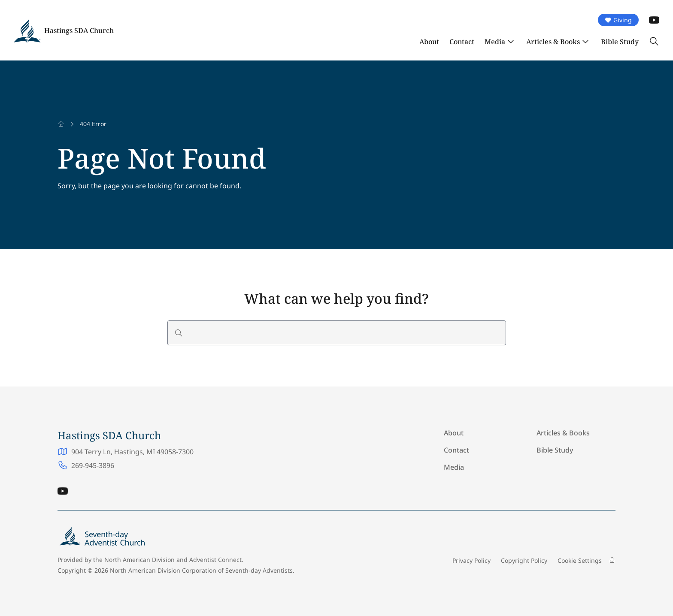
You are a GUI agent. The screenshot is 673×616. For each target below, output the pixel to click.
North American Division (139, 560)
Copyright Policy (524, 560)
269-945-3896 (93, 465)
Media (495, 42)
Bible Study (620, 42)
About (429, 42)
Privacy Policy (471, 560)
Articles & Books (553, 42)
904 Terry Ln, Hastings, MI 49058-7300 (132, 452)
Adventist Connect (215, 560)
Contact (462, 42)
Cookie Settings (580, 560)
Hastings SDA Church (79, 30)
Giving (618, 20)
